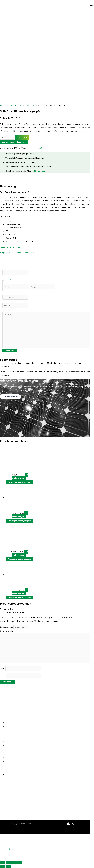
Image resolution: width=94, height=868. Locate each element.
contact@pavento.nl (10, 798)
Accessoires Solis (28, 106)
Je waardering (7, 627)
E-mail (3, 676)
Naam (3, 669)
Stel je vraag (8, 310)
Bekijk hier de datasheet (11, 248)
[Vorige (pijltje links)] (3, 867)
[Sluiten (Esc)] (20, 863)
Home (3, 106)
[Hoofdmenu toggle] (91, 5)
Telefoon (6, 302)
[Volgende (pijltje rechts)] (8, 867)
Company (7, 269)
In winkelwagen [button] (20, 477)
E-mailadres (8, 293)
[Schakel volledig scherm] (8, 863)
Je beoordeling (7, 632)
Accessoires (13, 106)
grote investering (82, 696)
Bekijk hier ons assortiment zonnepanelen (18, 253)
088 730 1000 (39, 172)
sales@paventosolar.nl (11, 801)
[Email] (69, 824)
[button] (10, 849)
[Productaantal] (7, 138)
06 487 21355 (6, 793)
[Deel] (14, 863)
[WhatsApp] (73, 824)
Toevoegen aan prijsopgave (14, 143)
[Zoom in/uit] (3, 863)
